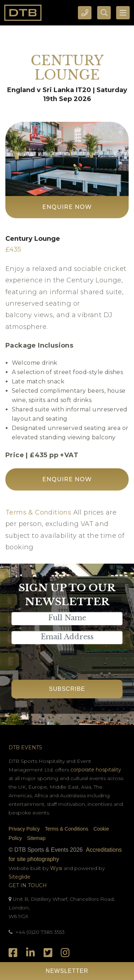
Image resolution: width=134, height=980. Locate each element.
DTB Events (25, 747)
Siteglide (19, 877)
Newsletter (67, 971)
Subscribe (67, 689)
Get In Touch (28, 885)
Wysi (57, 868)
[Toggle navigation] (123, 13)
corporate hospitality (96, 770)
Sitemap (36, 838)
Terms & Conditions (38, 512)
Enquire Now (67, 207)
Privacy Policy (24, 829)
